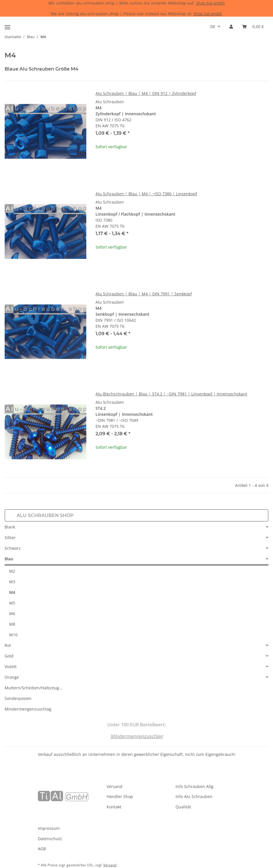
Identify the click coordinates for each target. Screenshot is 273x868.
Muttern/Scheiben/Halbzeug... (34, 688)
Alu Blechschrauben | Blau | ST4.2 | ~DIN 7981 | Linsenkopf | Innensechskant (171, 394)
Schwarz (13, 548)
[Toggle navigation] (7, 25)
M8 (12, 624)
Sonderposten (18, 698)
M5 (12, 603)
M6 (12, 614)
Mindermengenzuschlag (28, 709)
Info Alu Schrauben (194, 796)
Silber (10, 538)
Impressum (49, 828)
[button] (231, 27)
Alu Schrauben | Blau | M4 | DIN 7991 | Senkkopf (144, 294)
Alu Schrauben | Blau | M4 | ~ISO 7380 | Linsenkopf (146, 194)
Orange (12, 677)
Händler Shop (120, 796)
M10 (13, 635)
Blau (9, 559)
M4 (12, 592)
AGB (42, 849)
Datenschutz (50, 839)
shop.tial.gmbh (210, 3)
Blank (10, 527)
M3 (12, 582)
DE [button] (213, 27)
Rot (8, 645)
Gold (9, 656)
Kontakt (114, 807)
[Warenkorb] (253, 27)
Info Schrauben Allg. (195, 786)
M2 (12, 571)
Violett (11, 667)
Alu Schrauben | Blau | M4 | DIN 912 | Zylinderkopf (146, 93)
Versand (115, 786)
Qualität (183, 807)
